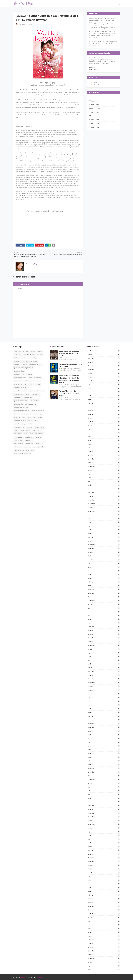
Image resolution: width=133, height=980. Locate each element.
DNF (91, 97)
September (104, 377)
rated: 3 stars (95, 112)
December (104, 366)
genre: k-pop (18, 397)
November (104, 370)
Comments (96, 84)
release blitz (18, 447)
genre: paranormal (31, 404)
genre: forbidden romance (22, 388)
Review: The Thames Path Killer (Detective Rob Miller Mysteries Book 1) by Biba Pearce (69, 379)
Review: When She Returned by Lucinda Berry (71, 365)
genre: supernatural (20, 421)
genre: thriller (28, 424)
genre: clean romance (36, 364)
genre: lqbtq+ (28, 397)
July (104, 384)
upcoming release (29, 450)
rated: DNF (39, 444)
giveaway (29, 427)
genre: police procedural (22, 411)
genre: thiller (18, 424)
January (104, 362)
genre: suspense (33, 421)
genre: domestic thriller (21, 381)
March (104, 355)
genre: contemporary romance (23, 368)
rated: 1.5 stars (28, 434)
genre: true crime (19, 427)
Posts (94, 82)
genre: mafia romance (21, 401)
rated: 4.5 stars (95, 123)
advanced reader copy (21, 351)
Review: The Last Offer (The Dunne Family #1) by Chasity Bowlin (70, 393)
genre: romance (19, 414)
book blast (17, 355)
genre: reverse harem (38, 411)
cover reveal (40, 355)
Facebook (92, 67)
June (104, 388)
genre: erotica (35, 384)
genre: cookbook (19, 371)
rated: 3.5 (39, 437)
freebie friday (32, 358)
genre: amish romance (21, 361)
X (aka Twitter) (94, 69)
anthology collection (36, 351)
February (104, 358)
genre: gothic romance (37, 391)
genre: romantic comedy (33, 414)
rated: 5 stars (95, 127)
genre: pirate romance (21, 407)
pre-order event (26, 430)
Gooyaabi (40, 977)
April (104, 351)
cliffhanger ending (28, 355)
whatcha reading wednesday (23, 454)
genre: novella (18, 404)
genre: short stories (20, 417)
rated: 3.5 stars (95, 116)
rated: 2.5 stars (95, 108)
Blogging (23, 977)
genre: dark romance (35, 378)
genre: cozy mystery (20, 378)
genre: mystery (34, 401)
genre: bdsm (34, 361)
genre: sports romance (35, 417)
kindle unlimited (39, 427)
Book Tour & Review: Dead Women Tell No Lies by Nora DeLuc (70, 353)
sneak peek (27, 447)
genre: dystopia (35, 381)
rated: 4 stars (95, 120)
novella (16, 430)
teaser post (18, 450)
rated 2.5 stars (37, 430)
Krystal (23, 24)
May (104, 392)
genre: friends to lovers (21, 391)
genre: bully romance (21, 364)
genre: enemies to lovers (22, 384)
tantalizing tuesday (38, 447)
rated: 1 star (94, 101)
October (104, 373)
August (104, 381)
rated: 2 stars (95, 105)
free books (22, 358)
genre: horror (36, 394)
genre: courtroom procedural (23, 374)
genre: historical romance (22, 394)
